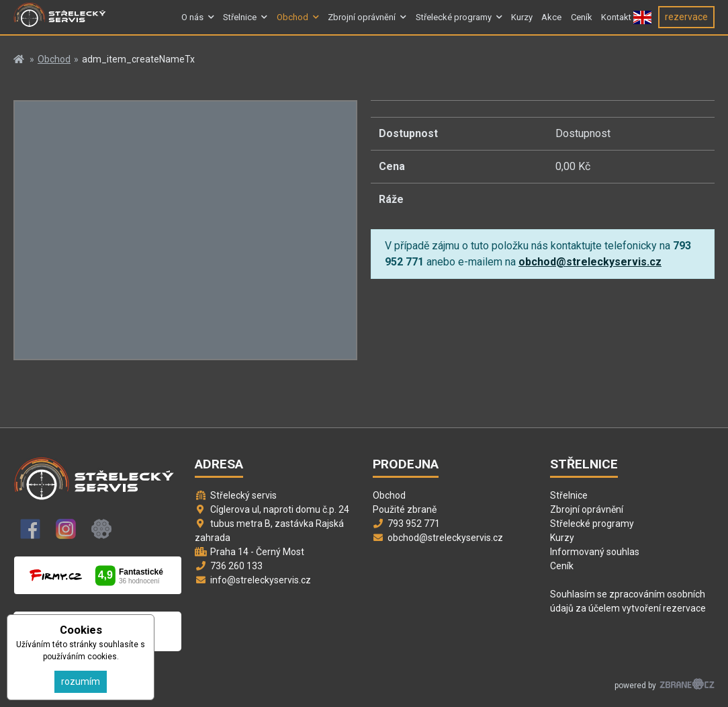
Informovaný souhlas (595, 552)
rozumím (81, 681)
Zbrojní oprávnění (362, 23)
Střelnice (240, 23)
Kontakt (616, 23)
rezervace (686, 22)
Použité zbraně (405, 509)
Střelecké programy (454, 23)
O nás (192, 23)
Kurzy (522, 23)
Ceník (582, 23)
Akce (551, 23)
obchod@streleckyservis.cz (590, 262)
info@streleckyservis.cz (261, 580)
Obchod (292, 23)
